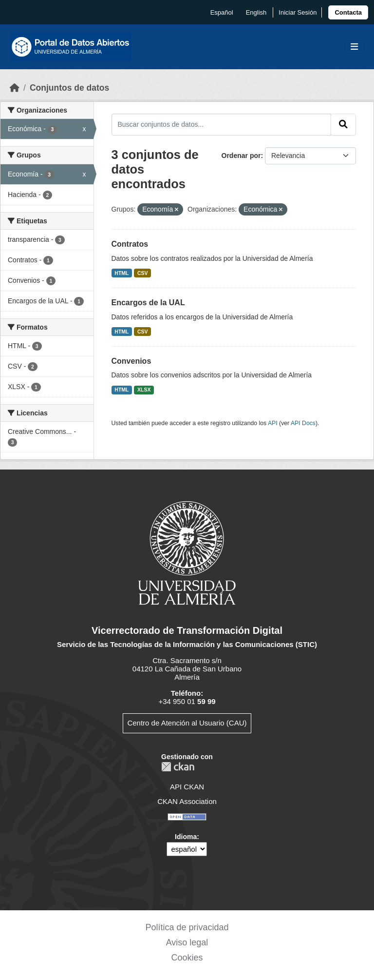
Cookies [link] (187, 958)
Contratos (130, 244)
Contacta (348, 12)
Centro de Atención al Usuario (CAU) (187, 723)
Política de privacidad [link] (187, 927)
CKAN (178, 767)
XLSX (144, 390)
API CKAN (187, 787)
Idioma (186, 837)
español (222, 12)
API (273, 423)
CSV (143, 273)
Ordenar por (241, 156)
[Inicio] (15, 88)
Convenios (131, 361)
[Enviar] (343, 124)
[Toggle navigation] (354, 47)
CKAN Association (187, 801)
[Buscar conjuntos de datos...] (222, 124)
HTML (122, 273)
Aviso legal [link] (187, 942)
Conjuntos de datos (69, 88)
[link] (348, 12)
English (256, 12)
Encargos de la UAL (148, 303)
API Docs (303, 423)
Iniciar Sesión (298, 12)
